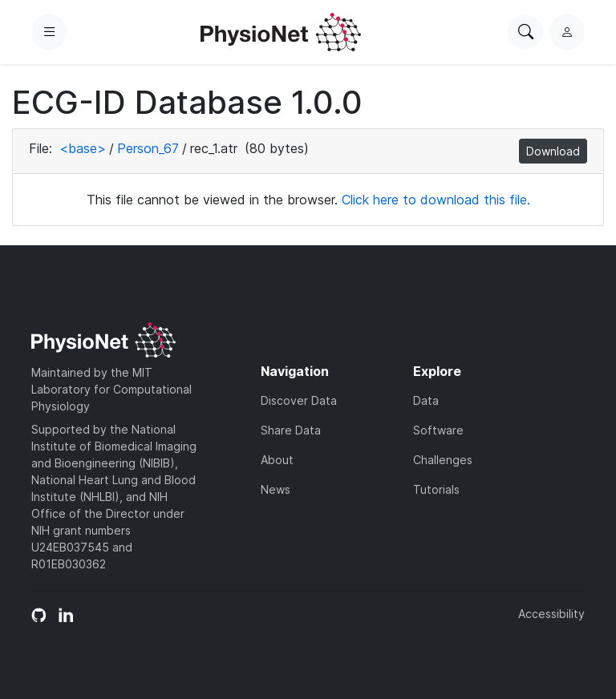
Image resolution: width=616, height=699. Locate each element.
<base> (83, 148)
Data (426, 400)
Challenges (443, 460)
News (276, 489)
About (277, 460)
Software (438, 430)
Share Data (291, 430)
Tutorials (436, 489)
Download (553, 151)
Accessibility (551, 614)
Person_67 (148, 148)
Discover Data (299, 400)
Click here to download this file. (436, 200)
